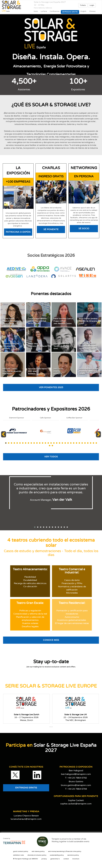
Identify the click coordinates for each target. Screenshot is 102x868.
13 (40, 443)
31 (91, 443)
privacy (44, 859)
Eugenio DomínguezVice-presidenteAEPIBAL (11, 346)
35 (52, 446)
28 (82, 443)
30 (88, 443)
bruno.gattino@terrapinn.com (76, 785)
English (83, 11)
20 (60, 443)
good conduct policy (21, 851)
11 (34, 443)
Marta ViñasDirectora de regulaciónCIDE (38, 346)
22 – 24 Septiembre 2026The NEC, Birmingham (76, 717)
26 (76, 443)
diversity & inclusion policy (37, 855)
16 (48, 443)
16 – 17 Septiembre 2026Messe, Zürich (26, 717)
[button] (35, 527)
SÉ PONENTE (51, 229)
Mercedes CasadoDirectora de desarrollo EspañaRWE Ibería (15, 371)
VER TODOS (51, 457)
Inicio (36, 11)
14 (43, 443)
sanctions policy (73, 855)
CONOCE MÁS (51, 640)
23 (68, 443)
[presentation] (50, 727)
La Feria (44, 11)
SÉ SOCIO (84, 228)
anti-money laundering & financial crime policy (65, 851)
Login (92, 5)
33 (96, 443)
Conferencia (55, 11)
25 (74, 443)
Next (99, 437)
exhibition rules (18, 855)
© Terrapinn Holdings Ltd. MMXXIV (25, 859)
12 (37, 443)
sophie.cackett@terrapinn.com (76, 804)
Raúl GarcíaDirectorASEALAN (58, 371)
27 (79, 443)
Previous (4, 437)
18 (54, 443)
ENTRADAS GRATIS (26, 788)
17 (51, 443)
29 (85, 443)
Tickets (83, 5)
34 (50, 446)
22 (65, 443)
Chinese (92, 11)
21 (62, 443)
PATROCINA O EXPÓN (18, 232)
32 (93, 443)
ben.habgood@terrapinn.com (76, 774)
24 (71, 443)
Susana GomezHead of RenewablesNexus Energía (11, 321)
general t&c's (55, 859)
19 (57, 443)
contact (66, 859)
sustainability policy (57, 855)
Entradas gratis (70, 12)
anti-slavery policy (38, 851)
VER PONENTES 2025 (51, 387)
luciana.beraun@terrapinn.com (26, 819)
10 (31, 443)
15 (45, 443)
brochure (76, 859)
